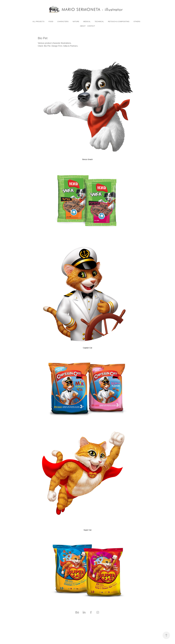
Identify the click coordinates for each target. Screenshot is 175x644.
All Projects (39, 22)
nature (76, 22)
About (83, 26)
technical (99, 22)
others (137, 22)
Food (51, 22)
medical (87, 22)
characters (63, 22)
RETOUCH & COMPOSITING (119, 22)
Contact (91, 26)
